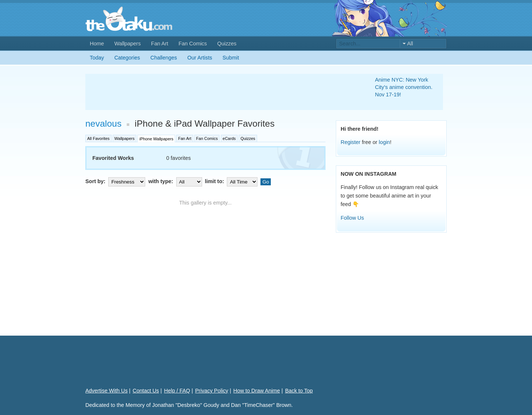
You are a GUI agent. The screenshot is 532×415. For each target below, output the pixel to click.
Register (351, 142)
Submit (231, 58)
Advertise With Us (106, 391)
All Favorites (98, 138)
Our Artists (200, 58)
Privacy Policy (212, 391)
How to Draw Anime (257, 391)
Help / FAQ (177, 391)
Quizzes (227, 44)
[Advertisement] (221, 92)
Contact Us (146, 391)
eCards (229, 138)
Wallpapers (127, 44)
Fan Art (160, 44)
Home (97, 44)
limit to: (232, 181)
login (384, 142)
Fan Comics (193, 44)
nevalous (103, 124)
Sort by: (116, 181)
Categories (127, 58)
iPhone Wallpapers (156, 139)
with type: (176, 181)
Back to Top (299, 391)
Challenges (164, 58)
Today (97, 58)
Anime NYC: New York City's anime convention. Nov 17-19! (404, 87)
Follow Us (352, 218)
